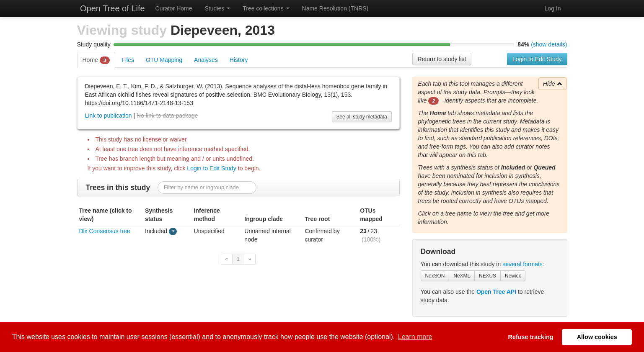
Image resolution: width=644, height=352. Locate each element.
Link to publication (109, 116)
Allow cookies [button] (597, 337)
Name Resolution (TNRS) (335, 8)
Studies (218, 8)
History (239, 60)
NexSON (435, 276)
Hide (553, 84)
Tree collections (266, 8)
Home (96, 60)
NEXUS (488, 276)
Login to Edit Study (537, 59)
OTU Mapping (164, 60)
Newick (513, 276)
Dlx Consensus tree (105, 231)
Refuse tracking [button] (531, 337)
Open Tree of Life (111, 8)
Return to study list (442, 59)
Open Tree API (496, 292)
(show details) (549, 44)
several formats (522, 264)
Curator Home (174, 8)
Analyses (206, 60)
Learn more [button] (415, 337)
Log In (553, 8)
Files (128, 60)
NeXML (462, 276)
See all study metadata (362, 117)
